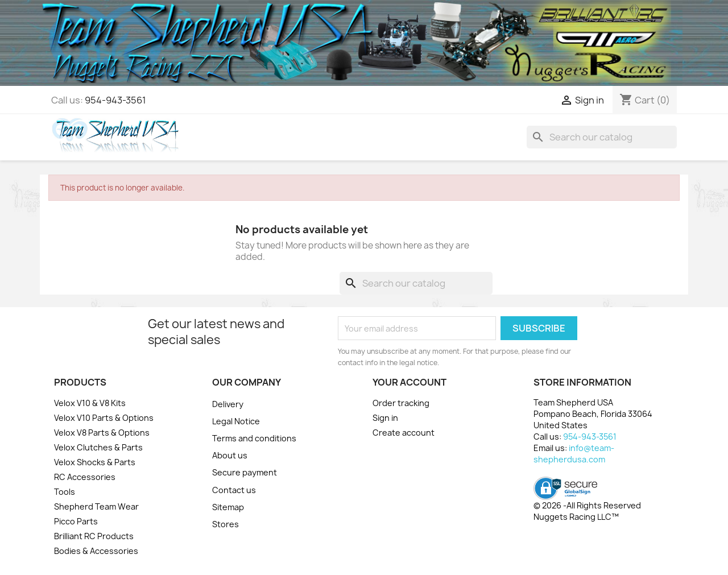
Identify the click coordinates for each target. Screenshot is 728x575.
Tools (65, 492)
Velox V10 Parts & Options (104, 418)
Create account (404, 433)
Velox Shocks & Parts (95, 462)
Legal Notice (236, 421)
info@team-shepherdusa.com (574, 454)
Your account (409, 382)
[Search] (602, 137)
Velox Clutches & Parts (98, 447)
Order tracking (401, 403)
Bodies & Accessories (96, 551)
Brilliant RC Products (94, 536)
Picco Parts (76, 521)
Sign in (385, 418)
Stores (226, 524)
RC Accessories (85, 477)
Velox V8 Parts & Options (102, 433)
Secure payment (245, 472)
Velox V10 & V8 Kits (90, 403)
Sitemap (228, 507)
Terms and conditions (254, 438)
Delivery (228, 404)
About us (230, 455)
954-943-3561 (115, 100)
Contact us (234, 490)
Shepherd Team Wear (96, 506)
